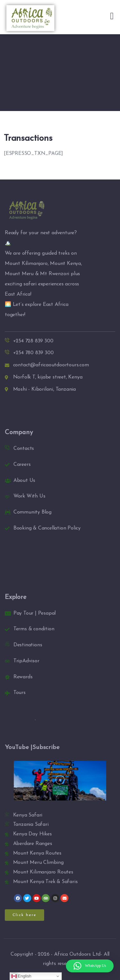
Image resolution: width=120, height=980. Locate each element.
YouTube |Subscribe (32, 748)
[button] (60, 781)
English (21, 976)
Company (19, 433)
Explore (16, 597)
